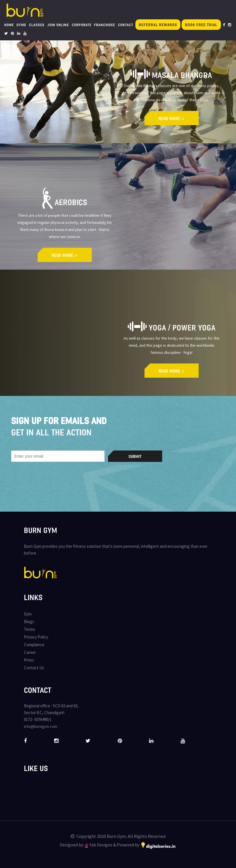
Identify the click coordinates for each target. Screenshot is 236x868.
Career (30, 652)
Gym (28, 614)
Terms (29, 629)
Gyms (21, 25)
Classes (37, 25)
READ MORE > (171, 118)
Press (29, 660)
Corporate (82, 25)
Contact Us (34, 668)
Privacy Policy (36, 637)
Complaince (34, 645)
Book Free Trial (201, 25)
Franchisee (105, 25)
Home (9, 25)
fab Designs (99, 845)
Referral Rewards (158, 25)
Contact (126, 25)
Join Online (58, 25)
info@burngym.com (41, 726)
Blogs (29, 622)
